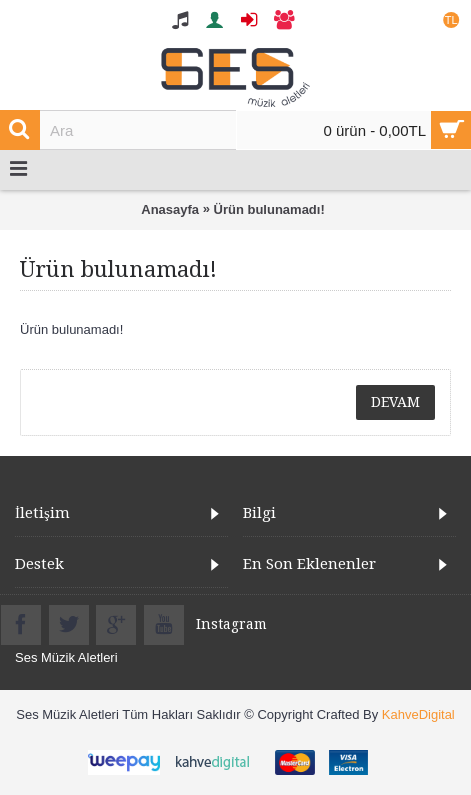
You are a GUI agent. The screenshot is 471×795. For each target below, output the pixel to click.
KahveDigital (418, 714)
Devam (395, 402)
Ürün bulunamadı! (269, 209)
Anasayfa (170, 209)
